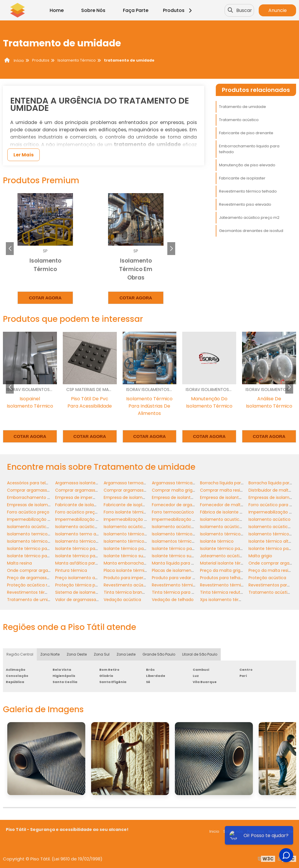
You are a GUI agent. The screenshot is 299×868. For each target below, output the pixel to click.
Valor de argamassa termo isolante (91, 600)
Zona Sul (102, 654)
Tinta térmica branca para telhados (140, 592)
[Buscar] (230, 10)
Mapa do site (281, 831)
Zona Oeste (77, 654)
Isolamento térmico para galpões (234, 534)
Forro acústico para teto (273, 505)
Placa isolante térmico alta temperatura (145, 570)
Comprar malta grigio (174, 490)
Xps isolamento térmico (225, 600)
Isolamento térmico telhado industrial (46, 541)
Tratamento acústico (239, 120)
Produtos (178, 10)
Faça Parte (136, 10)
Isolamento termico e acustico (39, 534)
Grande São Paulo (159, 654)
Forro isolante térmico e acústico (138, 512)
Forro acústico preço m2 (80, 512)
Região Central (20, 654)
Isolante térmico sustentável (133, 556)
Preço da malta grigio (222, 570)
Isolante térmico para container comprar (194, 549)
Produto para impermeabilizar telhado (142, 578)
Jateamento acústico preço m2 (249, 218)
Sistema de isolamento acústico (88, 592)
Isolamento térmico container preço (189, 534)
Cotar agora (45, 298)
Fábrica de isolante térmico (228, 512)
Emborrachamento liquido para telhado (249, 149)
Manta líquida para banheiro (181, 563)
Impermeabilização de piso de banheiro (96, 519)
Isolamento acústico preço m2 (183, 527)
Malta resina (19, 563)
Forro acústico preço (28, 512)
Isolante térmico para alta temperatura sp (50, 549)
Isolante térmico (217, 541)
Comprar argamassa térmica (134, 490)
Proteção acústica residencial (37, 585)
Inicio (214, 831)
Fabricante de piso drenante (246, 133)
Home (57, 10)
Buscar (244, 10)
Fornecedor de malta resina (228, 505)
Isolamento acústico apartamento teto (47, 527)
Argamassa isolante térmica (84, 483)
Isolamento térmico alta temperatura (142, 534)
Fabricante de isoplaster (242, 178)
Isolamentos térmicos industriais (185, 541)
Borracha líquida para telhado (230, 483)
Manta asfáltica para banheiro (86, 563)
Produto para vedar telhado (180, 578)
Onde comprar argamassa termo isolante (50, 570)
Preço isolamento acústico (83, 578)
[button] (171, 249)
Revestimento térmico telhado (248, 191)
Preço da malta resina (271, 570)
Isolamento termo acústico (83, 534)
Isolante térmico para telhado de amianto (50, 556)
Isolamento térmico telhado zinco (90, 541)
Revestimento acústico (127, 585)
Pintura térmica (71, 570)
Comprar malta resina (223, 490)
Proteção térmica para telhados (88, 585)
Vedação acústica (122, 600)
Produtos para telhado (223, 578)
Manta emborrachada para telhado (140, 563)
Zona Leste (126, 654)
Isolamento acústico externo (85, 527)
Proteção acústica (267, 578)
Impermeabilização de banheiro (40, 519)
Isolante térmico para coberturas (138, 549)
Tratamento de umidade (242, 107)
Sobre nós (233, 831)
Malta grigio (260, 556)
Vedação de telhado (173, 600)
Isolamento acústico (270, 519)
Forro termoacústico (173, 512)
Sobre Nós (93, 10)
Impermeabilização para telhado (185, 519)
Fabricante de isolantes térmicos (89, 505)
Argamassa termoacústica (131, 483)
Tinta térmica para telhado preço (186, 592)
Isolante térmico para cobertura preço (95, 549)
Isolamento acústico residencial (233, 527)
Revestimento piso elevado (245, 204)
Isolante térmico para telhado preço (92, 556)
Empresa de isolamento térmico (137, 497)
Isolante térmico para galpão (230, 549)
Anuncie (278, 10)
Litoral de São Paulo (200, 654)
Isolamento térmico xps (128, 541)
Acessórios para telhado (32, 483)
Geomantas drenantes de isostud (251, 231)
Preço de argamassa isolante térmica (46, 578)
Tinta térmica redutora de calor (232, 592)
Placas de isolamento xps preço (184, 570)
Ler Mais (24, 155)
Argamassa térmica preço (179, 483)
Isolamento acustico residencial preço (239, 519)
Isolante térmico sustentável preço (188, 556)
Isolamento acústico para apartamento (144, 527)
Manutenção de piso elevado (247, 165)
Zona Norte (50, 654)
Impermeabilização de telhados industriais (147, 519)
